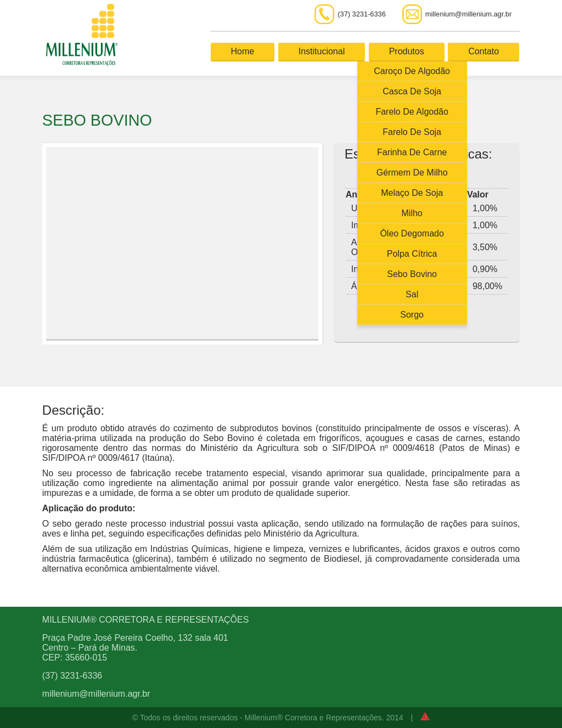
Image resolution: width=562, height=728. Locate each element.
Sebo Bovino (412, 274)
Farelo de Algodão (412, 112)
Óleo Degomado (412, 233)
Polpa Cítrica (412, 254)
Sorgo (412, 315)
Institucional (322, 51)
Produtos (407, 51)
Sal (412, 294)
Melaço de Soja (412, 193)
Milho (412, 213)
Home (243, 51)
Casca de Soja (412, 91)
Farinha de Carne (412, 152)
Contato (484, 51)
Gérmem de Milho (412, 173)
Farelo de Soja (412, 132)
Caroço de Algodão (412, 71)
